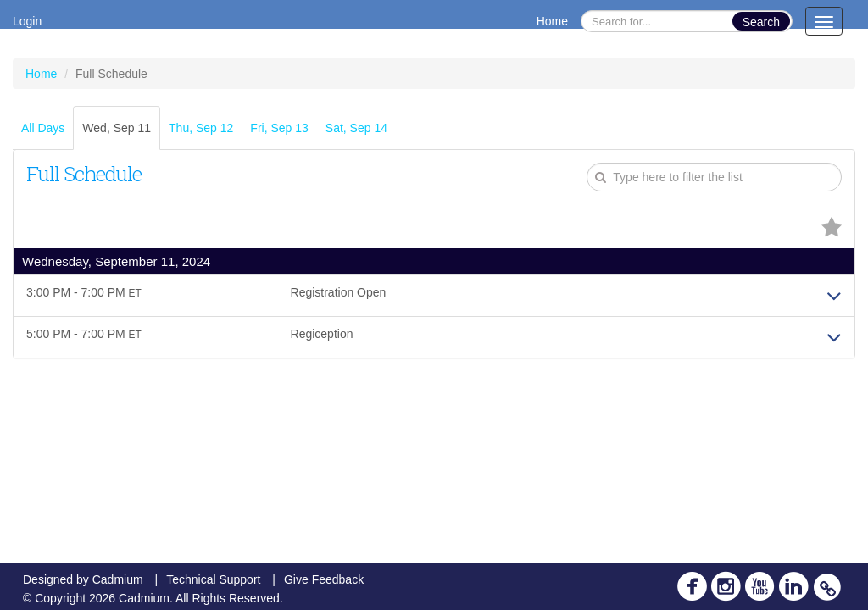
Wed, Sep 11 (117, 128)
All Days (43, 128)
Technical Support (213, 579)
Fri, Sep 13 (279, 128)
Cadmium (118, 579)
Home (552, 21)
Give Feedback (324, 579)
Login (27, 21)
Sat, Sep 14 (356, 128)
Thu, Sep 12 (201, 128)
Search (761, 22)
